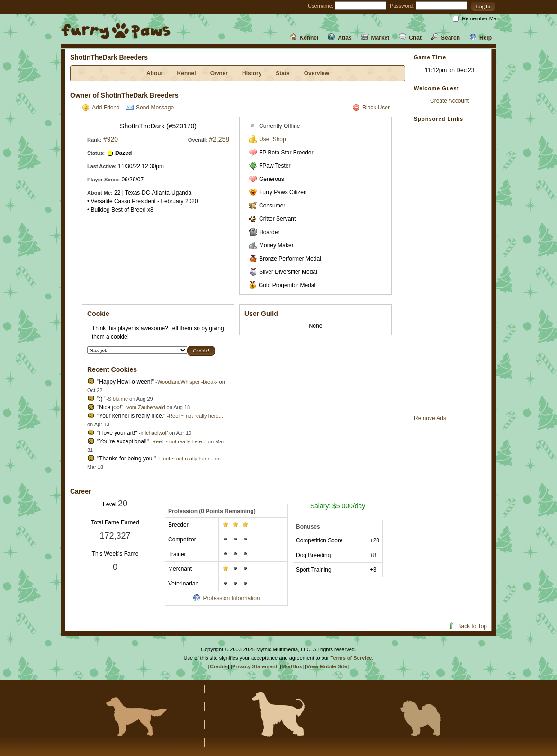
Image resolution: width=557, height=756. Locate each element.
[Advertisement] (452, 270)
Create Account (449, 101)
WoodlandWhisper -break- (188, 382)
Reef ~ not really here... (196, 416)
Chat (410, 38)
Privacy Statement (255, 666)
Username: (321, 6)
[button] (483, 6)
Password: (402, 6)
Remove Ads (430, 418)
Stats (283, 73)
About (155, 73)
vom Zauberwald (146, 407)
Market (376, 38)
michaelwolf (154, 433)
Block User (371, 108)
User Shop (268, 139)
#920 (111, 139)
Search (445, 38)
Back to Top (467, 626)
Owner (219, 73)
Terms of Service (351, 658)
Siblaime (118, 399)
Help (481, 38)
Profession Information (226, 598)
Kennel (304, 38)
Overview (317, 73)
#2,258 (219, 139)
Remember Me (479, 18)
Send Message (150, 108)
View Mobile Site (327, 666)
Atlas (340, 38)
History (252, 73)
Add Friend (101, 108)
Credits (219, 666)
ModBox (292, 666)
